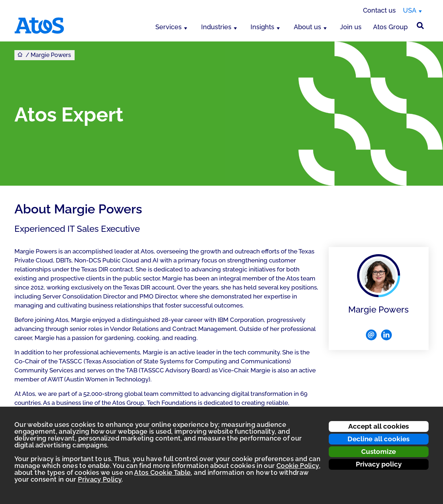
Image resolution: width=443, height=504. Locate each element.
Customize (378, 451)
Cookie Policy (298, 466)
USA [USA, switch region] (410, 10)
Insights (262, 27)
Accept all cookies (378, 426)
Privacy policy (379, 464)
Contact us (379, 10)
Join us (351, 27)
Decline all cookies (378, 439)
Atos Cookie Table (162, 472)
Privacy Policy (100, 479)
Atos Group (390, 27)
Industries (216, 27)
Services (169, 27)
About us (307, 27)
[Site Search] (420, 26)
